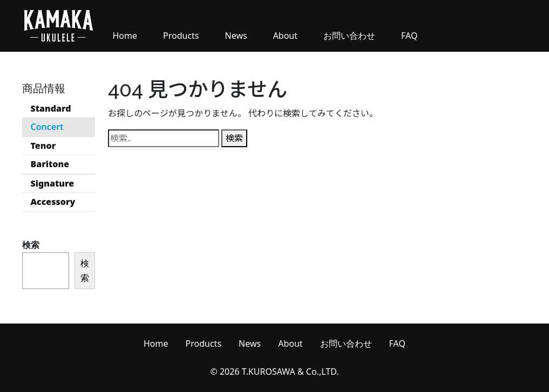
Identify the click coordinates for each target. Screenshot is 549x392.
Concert (47, 127)
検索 (31, 245)
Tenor (43, 146)
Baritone (50, 164)
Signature (53, 183)
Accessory (53, 202)
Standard (51, 108)
